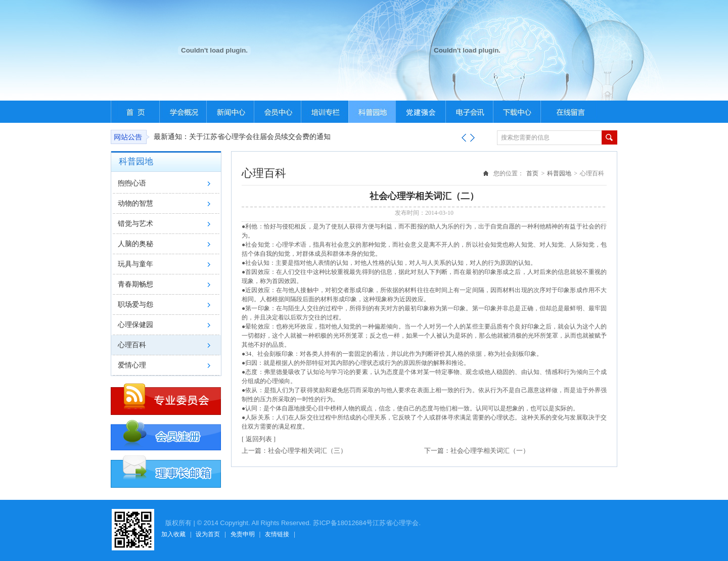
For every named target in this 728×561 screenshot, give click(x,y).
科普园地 (559, 173)
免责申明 (243, 534)
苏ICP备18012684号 (343, 523)
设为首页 (208, 534)
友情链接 (277, 534)
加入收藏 (173, 534)
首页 (532, 173)
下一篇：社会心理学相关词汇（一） (477, 451)
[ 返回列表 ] (259, 439)
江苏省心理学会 (396, 523)
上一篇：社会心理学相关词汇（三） (294, 451)
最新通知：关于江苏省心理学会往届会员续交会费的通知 (242, 137)
